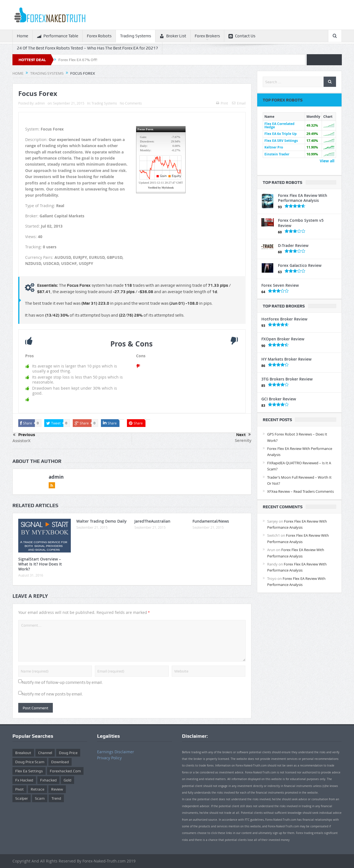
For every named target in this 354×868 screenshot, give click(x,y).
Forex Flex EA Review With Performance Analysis (303, 198)
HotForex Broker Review (284, 319)
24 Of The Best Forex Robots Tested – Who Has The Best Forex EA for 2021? (87, 48)
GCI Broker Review (279, 399)
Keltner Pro (274, 147)
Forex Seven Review (280, 285)
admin (40, 103)
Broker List (173, 36)
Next (244, 435)
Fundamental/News (211, 521)
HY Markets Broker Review (286, 359)
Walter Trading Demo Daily (101, 521)
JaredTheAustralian (152, 521)
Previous (24, 435)
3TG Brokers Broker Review (287, 379)
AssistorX (21, 441)
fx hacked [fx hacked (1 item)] (24, 780)
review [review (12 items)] (57, 789)
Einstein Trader (277, 154)
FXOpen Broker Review (283, 339)
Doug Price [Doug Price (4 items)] (68, 753)
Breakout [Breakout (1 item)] (23, 753)
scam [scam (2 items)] (40, 798)
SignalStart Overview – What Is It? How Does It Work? (40, 564)
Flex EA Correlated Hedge (279, 125)
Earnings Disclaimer (116, 752)
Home (23, 36)
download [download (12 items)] (60, 762)
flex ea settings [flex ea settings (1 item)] (29, 771)
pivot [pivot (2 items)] (19, 789)
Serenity (243, 440)
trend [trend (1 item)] (56, 798)
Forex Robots (99, 36)
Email (239, 103)
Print (222, 103)
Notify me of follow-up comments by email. (62, 682)
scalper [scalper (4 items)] (22, 798)
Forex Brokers (207, 36)
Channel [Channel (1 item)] (45, 753)
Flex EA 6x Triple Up (281, 134)
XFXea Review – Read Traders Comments (300, 491)
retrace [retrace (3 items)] (37, 789)
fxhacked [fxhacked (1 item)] (48, 780)
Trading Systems (136, 36)
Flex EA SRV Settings (281, 141)
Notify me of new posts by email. (52, 694)
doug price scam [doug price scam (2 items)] (30, 762)
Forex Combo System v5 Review (301, 223)
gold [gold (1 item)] (67, 780)
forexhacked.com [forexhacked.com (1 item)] (65, 771)
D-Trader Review (293, 245)
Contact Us (242, 36)
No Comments (131, 103)
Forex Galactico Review (300, 265)
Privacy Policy (109, 758)
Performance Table (58, 36)
